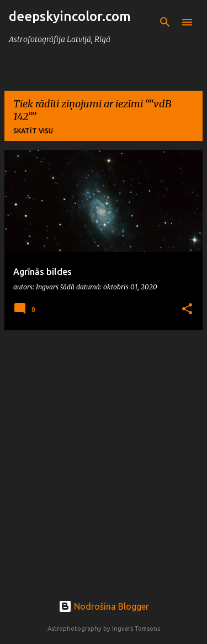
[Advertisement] (104, 443)
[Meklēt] (165, 22)
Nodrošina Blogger (104, 606)
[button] (187, 310)
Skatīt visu (33, 131)
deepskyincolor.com (70, 16)
